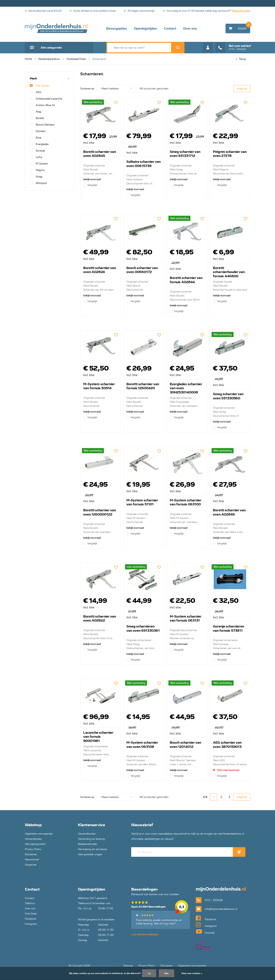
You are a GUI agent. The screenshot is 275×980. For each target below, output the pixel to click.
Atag (36, 112)
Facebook (31, 919)
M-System (39, 164)
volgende (242, 89)
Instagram (31, 924)
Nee (166, 973)
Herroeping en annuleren (93, 849)
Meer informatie (241, 11)
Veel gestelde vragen (90, 854)
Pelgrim (37, 170)
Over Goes (31, 914)
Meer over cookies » (192, 973)
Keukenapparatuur (49, 59)
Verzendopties (33, 839)
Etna (36, 138)
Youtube (205, 931)
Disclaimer (31, 854)
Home (28, 59)
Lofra (36, 157)
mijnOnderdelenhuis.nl (56, 28)
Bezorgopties (117, 28)
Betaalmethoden (88, 844)
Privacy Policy (33, 849)
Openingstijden (145, 28)
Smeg (36, 177)
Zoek (178, 48)
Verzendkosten (87, 834)
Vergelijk (90, 185)
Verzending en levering (91, 839)
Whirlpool (38, 183)
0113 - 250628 (233, 48)
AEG (36, 92)
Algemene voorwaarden (39, 834)
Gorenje (37, 151)
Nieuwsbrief (32, 860)
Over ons (190, 28)
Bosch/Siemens (42, 125)
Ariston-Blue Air (42, 105)
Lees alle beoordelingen (145, 934)
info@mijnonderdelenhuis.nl (221, 909)
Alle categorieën (51, 48)
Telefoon (30, 903)
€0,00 (244, 27)
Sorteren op (87, 89)
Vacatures (31, 865)
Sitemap (128, 966)
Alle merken (40, 86)
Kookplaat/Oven (76, 59)
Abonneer (239, 852)
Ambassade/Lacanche (46, 99)
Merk (33, 79)
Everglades (39, 144)
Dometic (38, 131)
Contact (170, 28)
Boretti (37, 118)
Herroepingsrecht (35, 844)
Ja (149, 973)
